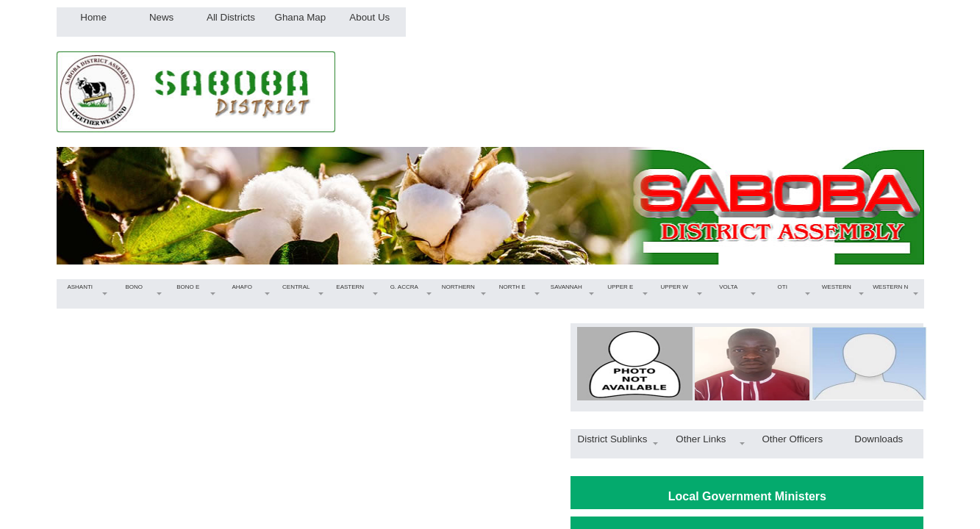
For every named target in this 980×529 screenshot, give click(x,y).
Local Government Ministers (747, 496)
